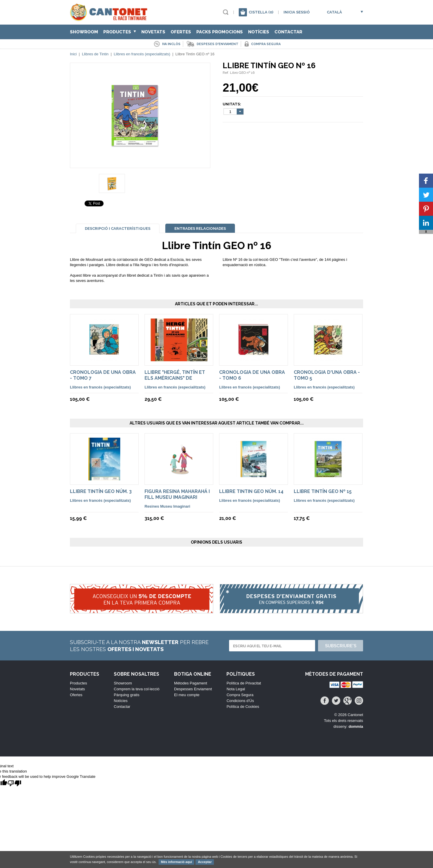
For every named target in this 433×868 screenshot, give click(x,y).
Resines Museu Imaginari (167, 506)
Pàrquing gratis (127, 695)
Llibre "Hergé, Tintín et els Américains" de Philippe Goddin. (175, 378)
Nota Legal (236, 689)
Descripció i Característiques (118, 228)
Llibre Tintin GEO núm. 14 (251, 491)
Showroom (84, 32)
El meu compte (187, 695)
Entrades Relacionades (200, 228)
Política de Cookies (243, 707)
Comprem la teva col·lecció (137, 689)
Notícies (259, 32)
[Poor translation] (14, 784)
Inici (73, 54)
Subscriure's (341, 646)
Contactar (288, 32)
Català (334, 12)
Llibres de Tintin (95, 54)
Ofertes (181, 32)
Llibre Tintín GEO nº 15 (323, 491)
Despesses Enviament (193, 689)
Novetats (153, 32)
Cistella (261, 12)
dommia (356, 726)
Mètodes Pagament (191, 683)
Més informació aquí (176, 862)
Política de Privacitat (244, 683)
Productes (120, 32)
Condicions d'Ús (240, 701)
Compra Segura (240, 695)
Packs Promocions (220, 32)
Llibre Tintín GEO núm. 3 (101, 491)
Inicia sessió (297, 12)
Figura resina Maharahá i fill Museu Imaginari (177, 494)
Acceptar (205, 862)
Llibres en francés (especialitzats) (142, 54)
